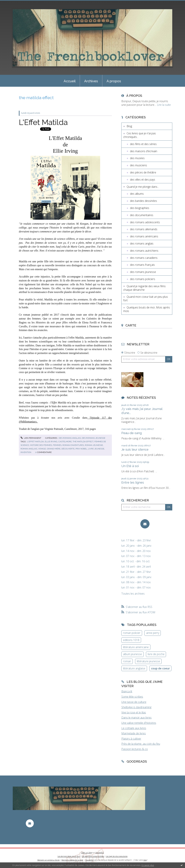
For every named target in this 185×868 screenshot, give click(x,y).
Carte (131, 325)
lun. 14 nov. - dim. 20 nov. (136, 551)
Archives (91, 81)
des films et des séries (143, 144)
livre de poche (156, 654)
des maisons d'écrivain (144, 151)
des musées (137, 158)
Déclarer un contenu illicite (48, 860)
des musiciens (138, 165)
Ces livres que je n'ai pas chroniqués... (140, 135)
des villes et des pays (143, 180)
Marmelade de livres (134, 733)
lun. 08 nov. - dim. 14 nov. (136, 582)
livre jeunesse (96, 449)
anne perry (153, 633)
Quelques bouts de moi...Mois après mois (147, 309)
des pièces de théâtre (143, 172)
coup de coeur (160, 668)
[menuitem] (70, 81)
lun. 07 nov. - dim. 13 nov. (136, 556)
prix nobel (81, 449)
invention (26, 452)
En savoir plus (148, 865)
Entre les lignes (133, 482)
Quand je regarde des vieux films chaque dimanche (144, 288)
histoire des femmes (41, 445)
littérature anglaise (134, 668)
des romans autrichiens (144, 251)
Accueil (70, 81)
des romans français (142, 265)
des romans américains (144, 236)
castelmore (65, 442)
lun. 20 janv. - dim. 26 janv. (137, 546)
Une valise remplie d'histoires (139, 723)
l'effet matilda (35, 442)
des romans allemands (144, 229)
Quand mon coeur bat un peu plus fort (146, 298)
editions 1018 (131, 640)
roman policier (132, 633)
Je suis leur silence (135, 449)
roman (127, 661)
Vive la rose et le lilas (134, 712)
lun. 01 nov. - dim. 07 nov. (136, 588)
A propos (114, 81)
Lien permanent (31, 438)
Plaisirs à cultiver (131, 739)
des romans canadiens (144, 258)
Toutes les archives (133, 594)
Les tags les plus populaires (117, 856)
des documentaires (142, 215)
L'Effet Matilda (43, 122)
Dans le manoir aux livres (136, 718)
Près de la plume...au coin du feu (141, 744)
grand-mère (54, 449)
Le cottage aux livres (134, 728)
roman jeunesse (94, 445)
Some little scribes (132, 697)
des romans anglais (70, 438)
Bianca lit (127, 691)
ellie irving (51, 442)
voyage (42, 449)
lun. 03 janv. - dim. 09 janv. (137, 577)
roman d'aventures (73, 445)
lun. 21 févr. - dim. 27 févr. (136, 572)
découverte (68, 449)
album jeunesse (132, 654)
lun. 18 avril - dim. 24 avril (136, 567)
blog (145, 860)
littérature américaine (136, 647)
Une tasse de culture (134, 702)
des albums (137, 194)
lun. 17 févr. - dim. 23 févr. (136, 540)
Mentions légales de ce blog (72, 860)
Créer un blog (86, 853)
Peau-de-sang (132, 433)
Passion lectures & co (135, 749)
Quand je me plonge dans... (143, 187)
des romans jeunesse (94, 438)
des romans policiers (143, 279)
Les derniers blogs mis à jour (69, 856)
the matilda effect (83, 442)
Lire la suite (164, 105)
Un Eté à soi (130, 466)
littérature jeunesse (148, 661)
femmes (57, 445)
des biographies (140, 208)
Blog (129, 126)
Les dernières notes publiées (93, 856)
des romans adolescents (145, 222)
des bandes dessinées (144, 201)
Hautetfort (100, 853)
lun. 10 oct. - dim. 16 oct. (136, 561)
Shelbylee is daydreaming (136, 707)
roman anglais (29, 449)
